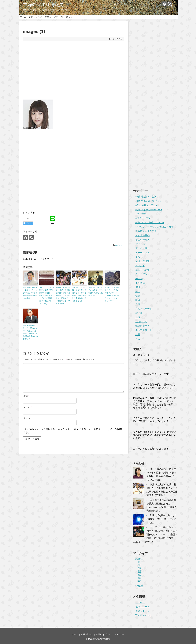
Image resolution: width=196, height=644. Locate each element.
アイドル (140, 244)
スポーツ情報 (143, 261)
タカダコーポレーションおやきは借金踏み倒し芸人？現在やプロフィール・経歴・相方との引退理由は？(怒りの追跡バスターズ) (155, 534)
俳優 (138, 287)
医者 (138, 300)
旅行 (138, 317)
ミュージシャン (144, 274)
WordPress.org (143, 615)
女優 (138, 304)
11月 (140, 562)
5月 (140, 568)
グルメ (139, 257)
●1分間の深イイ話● (146, 197)
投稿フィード (143, 607)
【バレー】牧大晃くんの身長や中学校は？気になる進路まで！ (96, 291)
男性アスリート (144, 330)
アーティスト (143, 253)
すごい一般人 (143, 240)
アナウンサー (143, 248)
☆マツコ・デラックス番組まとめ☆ (154, 227)
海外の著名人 (143, 326)
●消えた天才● (143, 218)
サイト (27, 418)
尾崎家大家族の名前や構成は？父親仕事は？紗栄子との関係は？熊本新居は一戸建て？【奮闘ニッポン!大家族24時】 (63, 295)
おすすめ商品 (143, 235)
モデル (139, 278)
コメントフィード (145, 611)
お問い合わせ (36, 17)
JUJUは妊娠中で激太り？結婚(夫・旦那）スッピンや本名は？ (162, 519)
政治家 (139, 313)
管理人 (48, 17)
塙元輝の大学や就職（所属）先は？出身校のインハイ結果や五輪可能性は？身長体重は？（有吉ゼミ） (79, 294)
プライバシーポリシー (64, 17)
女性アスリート (144, 309)
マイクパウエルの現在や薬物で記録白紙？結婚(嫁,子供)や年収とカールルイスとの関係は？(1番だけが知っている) (47, 295)
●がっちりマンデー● (146, 205)
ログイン (140, 602)
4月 (140, 571)
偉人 (138, 291)
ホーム (23, 17)
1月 (140, 581)
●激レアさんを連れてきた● (150, 222)
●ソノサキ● (142, 214)
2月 (140, 578)
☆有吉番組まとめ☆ (146, 231)
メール (27, 407)
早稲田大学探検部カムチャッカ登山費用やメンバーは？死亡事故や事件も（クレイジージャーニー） (112, 294)
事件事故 (140, 283)
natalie (119, 245)
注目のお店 (141, 322)
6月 (140, 565)
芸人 (138, 339)
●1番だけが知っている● (148, 201)
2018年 (139, 586)
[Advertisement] (74, 72)
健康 (138, 296)
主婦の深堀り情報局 (43, 5)
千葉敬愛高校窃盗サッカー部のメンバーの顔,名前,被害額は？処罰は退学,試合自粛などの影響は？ (30, 332)
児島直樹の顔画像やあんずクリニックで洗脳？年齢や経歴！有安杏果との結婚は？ (30, 293)
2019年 (139, 559)
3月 (140, 575)
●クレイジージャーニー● (149, 210)
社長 (138, 334)
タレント (140, 266)
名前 (26, 396)
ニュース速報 (143, 270)
